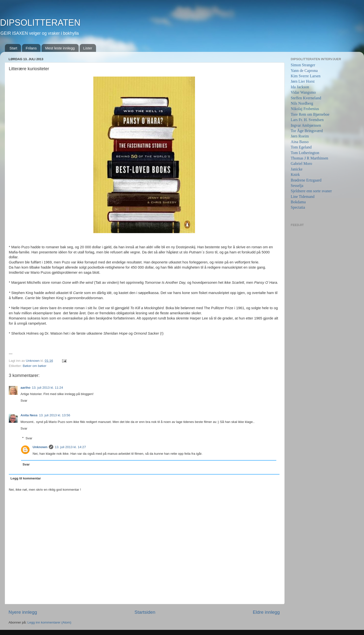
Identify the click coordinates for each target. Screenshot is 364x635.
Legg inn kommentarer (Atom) (49, 622)
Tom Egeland (301, 147)
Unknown (40, 447)
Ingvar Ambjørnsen (306, 125)
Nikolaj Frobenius (305, 109)
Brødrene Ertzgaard (306, 180)
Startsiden (145, 612)
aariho (26, 388)
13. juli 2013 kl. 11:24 (48, 388)
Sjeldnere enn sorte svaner (311, 191)
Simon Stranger (303, 65)
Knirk (295, 175)
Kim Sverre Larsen (306, 76)
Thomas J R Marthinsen (309, 158)
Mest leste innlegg (60, 48)
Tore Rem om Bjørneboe (310, 114)
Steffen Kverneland (306, 98)
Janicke (297, 169)
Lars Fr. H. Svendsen (307, 120)
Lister (88, 48)
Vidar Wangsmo (303, 92)
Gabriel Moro (301, 164)
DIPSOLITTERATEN (40, 23)
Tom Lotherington (305, 153)
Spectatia (298, 207)
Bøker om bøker (35, 366)
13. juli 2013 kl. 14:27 (70, 447)
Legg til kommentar (26, 478)
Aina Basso (300, 142)
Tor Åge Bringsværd (307, 131)
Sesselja (297, 186)
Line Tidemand (303, 197)
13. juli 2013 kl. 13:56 (55, 415)
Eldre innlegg (266, 612)
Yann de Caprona (304, 71)
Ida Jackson (300, 87)
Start (13, 48)
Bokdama (298, 202)
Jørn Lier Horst (303, 81)
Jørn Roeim (300, 136)
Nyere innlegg (23, 612)
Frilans (31, 48)
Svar (24, 401)
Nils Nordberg (302, 103)
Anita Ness (29, 415)
